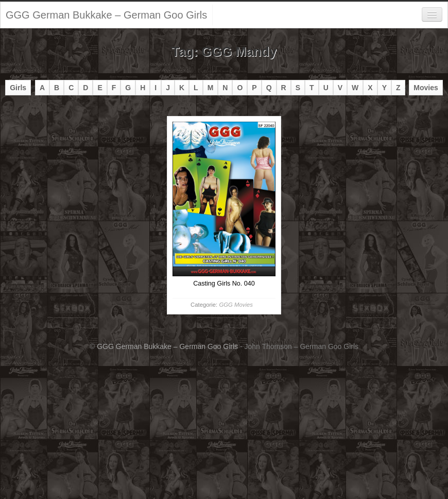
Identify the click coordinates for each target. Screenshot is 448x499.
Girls (18, 88)
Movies (426, 88)
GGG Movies (236, 305)
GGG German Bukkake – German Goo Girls (106, 15)
